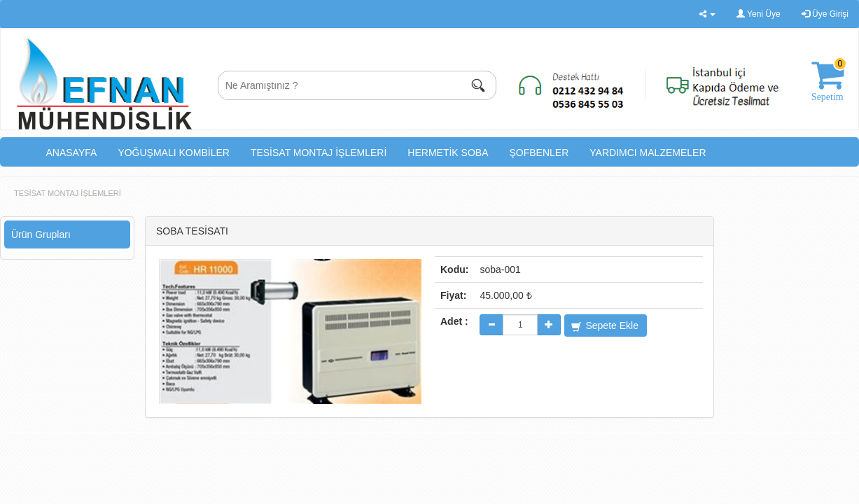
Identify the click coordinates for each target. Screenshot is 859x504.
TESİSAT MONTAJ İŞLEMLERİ (319, 153)
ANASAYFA (72, 153)
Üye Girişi (825, 14)
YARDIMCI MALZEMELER (648, 153)
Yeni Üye (759, 14)
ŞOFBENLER (539, 153)
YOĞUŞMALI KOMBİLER (173, 153)
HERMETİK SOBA (448, 153)
